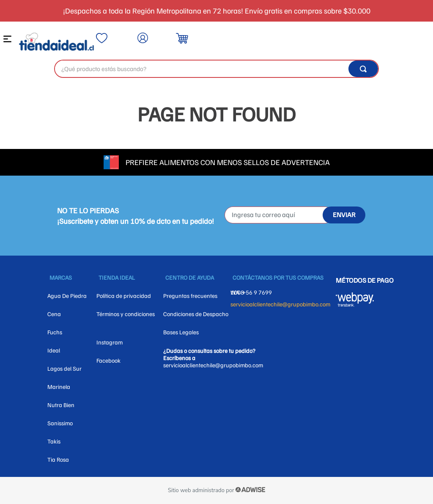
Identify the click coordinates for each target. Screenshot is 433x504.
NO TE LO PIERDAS (88, 210)
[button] (9, 41)
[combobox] (216, 69)
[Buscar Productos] (363, 69)
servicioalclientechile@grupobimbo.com (280, 304)
